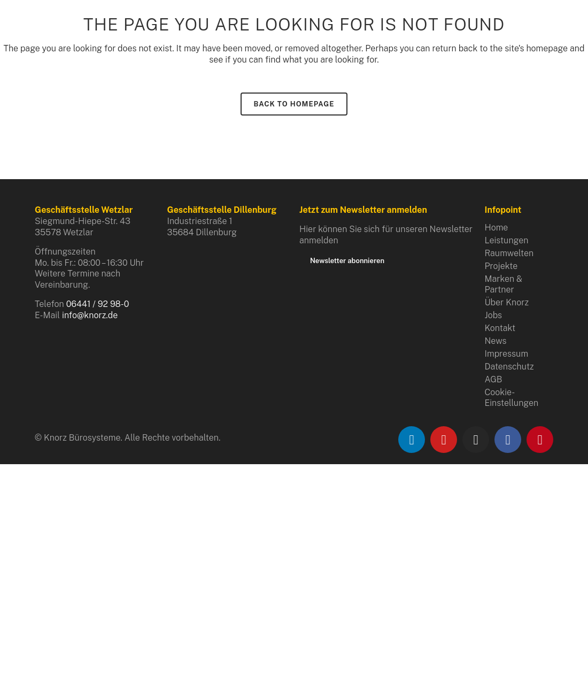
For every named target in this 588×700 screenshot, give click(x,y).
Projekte (501, 266)
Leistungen (507, 240)
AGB (494, 379)
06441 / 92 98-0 (98, 304)
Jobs (494, 315)
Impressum (507, 354)
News (496, 341)
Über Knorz (507, 302)
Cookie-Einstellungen (512, 398)
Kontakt (500, 328)
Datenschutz (509, 367)
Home (497, 228)
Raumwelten (509, 253)
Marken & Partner (504, 284)
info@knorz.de (90, 315)
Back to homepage (294, 104)
